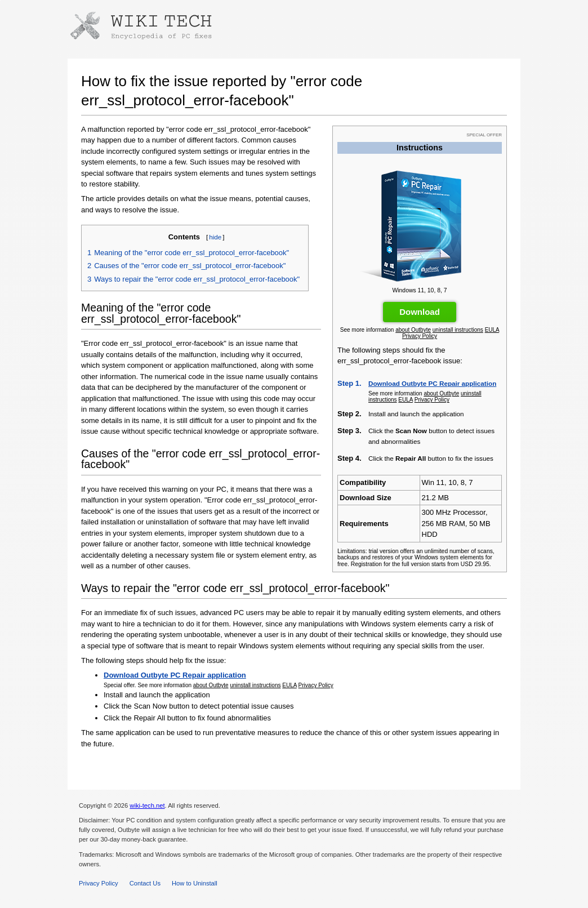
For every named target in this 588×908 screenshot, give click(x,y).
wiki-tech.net (147, 805)
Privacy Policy (420, 336)
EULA (492, 330)
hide (215, 237)
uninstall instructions (458, 330)
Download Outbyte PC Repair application (432, 383)
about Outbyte (413, 330)
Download (420, 312)
